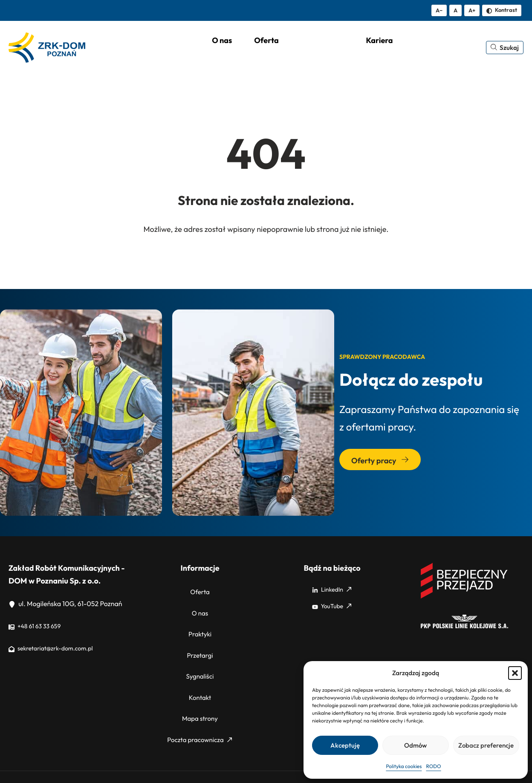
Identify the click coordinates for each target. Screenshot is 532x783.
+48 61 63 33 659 (38, 627)
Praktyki (200, 624)
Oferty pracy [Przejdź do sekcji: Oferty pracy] (380, 462)
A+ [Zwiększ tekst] (472, 10)
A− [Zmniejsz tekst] (439, 10)
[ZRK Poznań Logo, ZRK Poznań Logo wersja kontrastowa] (48, 48)
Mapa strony (200, 691)
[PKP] (464, 627)
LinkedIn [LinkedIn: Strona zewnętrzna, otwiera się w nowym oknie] (332, 591)
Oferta (200, 591)
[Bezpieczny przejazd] (464, 598)
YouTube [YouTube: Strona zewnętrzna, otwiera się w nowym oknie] (332, 607)
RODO (433, 767)
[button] (515, 673)
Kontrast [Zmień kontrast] (502, 10)
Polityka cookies (404, 767)
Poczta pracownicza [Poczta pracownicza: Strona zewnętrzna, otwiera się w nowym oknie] (199, 708)
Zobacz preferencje (486, 745)
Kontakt (200, 674)
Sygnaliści (200, 658)
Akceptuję (345, 745)
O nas (200, 607)
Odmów (415, 745)
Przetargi (200, 641)
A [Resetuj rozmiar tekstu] (455, 10)
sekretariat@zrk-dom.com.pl (56, 650)
